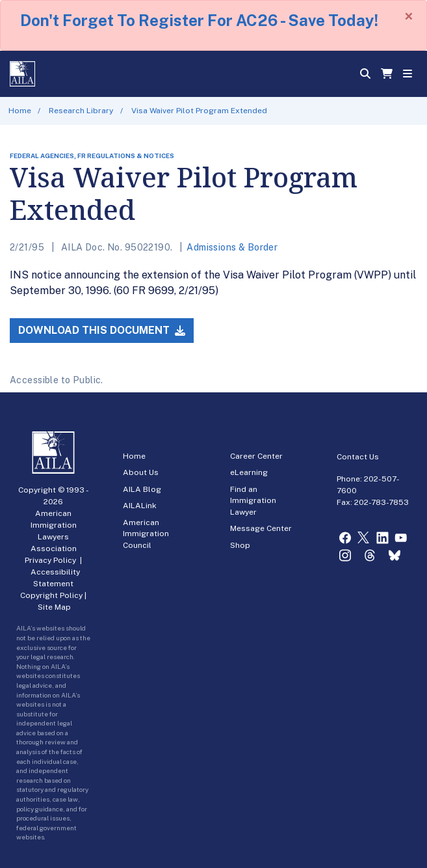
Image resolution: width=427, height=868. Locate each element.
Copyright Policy (51, 595)
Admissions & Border (232, 247)
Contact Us (358, 457)
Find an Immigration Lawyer (253, 501)
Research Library (81, 111)
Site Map (54, 607)
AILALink (140, 506)
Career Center (256, 456)
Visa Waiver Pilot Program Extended (199, 111)
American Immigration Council (146, 534)
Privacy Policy (50, 560)
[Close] (409, 16)
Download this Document (102, 330)
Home (20, 111)
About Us (141, 472)
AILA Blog (142, 489)
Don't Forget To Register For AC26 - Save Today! (199, 20)
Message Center (261, 528)
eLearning (249, 472)
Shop (240, 545)
